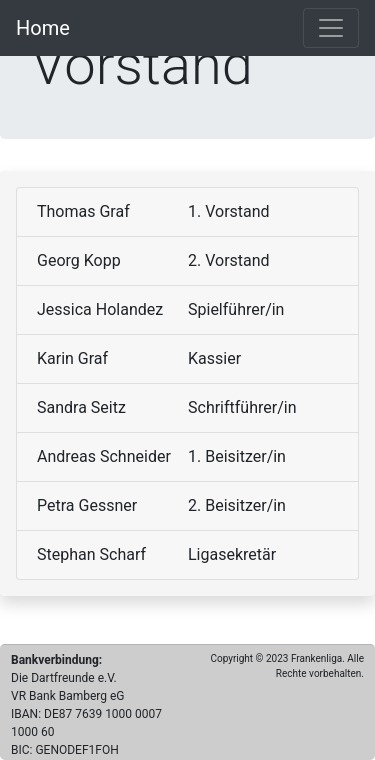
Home (43, 28)
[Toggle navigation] (331, 28)
